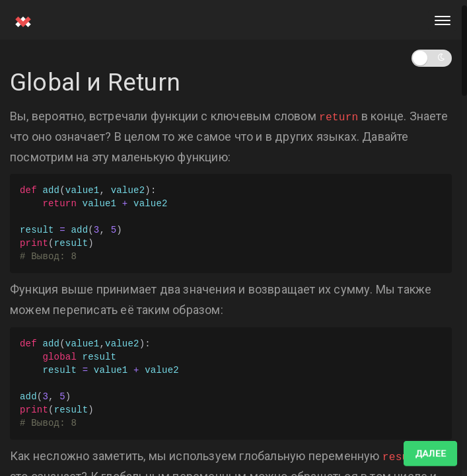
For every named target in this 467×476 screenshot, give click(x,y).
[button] (432, 58)
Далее (430, 454)
